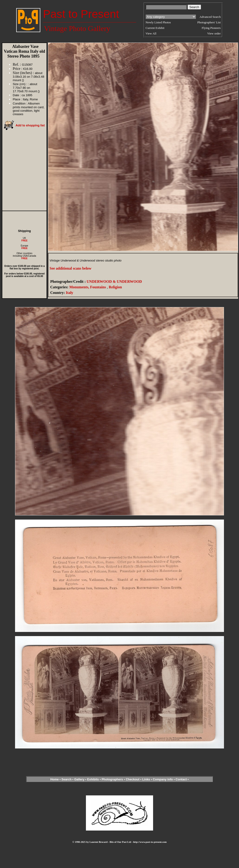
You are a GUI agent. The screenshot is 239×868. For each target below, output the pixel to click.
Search (66, 779)
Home (54, 779)
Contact (181, 779)
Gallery (79, 779)
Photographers (112, 779)
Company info (163, 779)
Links (146, 779)
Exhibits (93, 779)
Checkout (133, 779)
